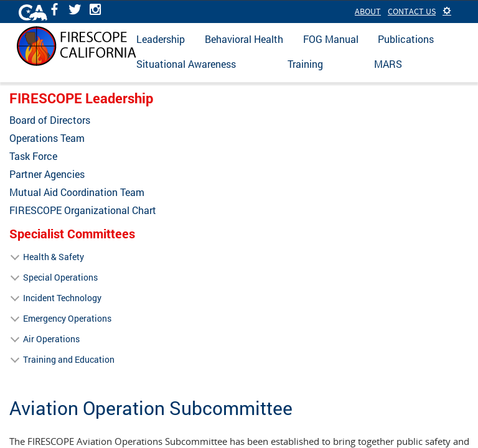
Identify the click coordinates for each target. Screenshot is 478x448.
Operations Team (47, 138)
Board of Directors (50, 120)
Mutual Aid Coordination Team (77, 192)
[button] (447, 11)
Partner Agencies (47, 174)
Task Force (33, 156)
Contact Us (412, 11)
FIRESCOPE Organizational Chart (83, 210)
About (368, 11)
